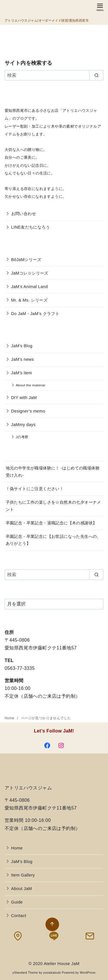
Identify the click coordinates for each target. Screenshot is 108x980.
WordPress (88, 973)
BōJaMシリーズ (26, 260)
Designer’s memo (28, 411)
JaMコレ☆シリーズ (30, 273)
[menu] (100, 7)
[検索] (54, 75)
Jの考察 (22, 437)
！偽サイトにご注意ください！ (35, 489)
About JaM (22, 889)
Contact (19, 916)
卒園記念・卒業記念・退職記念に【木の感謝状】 (51, 523)
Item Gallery (23, 875)
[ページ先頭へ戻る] (52, 924)
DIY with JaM (24, 398)
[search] (96, 75)
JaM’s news (23, 359)
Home (10, 718)
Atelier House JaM (62, 964)
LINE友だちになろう (31, 227)
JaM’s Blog (22, 346)
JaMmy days (23, 425)
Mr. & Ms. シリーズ (29, 300)
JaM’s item (22, 373)
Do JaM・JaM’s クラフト (35, 314)
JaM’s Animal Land (30, 287)
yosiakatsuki (52, 973)
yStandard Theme (25, 973)
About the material (31, 385)
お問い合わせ (24, 214)
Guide (17, 902)
